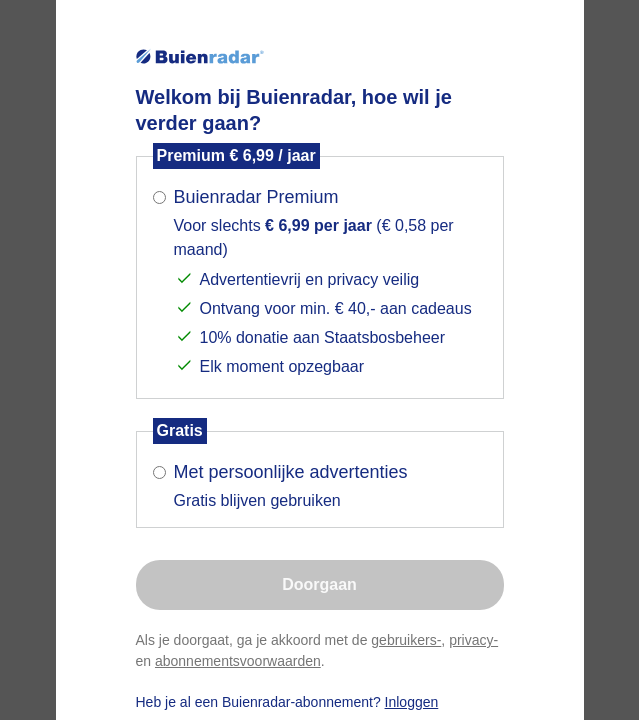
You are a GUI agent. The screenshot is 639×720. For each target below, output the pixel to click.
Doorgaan (319, 584)
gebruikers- (406, 640)
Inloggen (412, 702)
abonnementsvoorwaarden (238, 661)
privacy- (473, 640)
